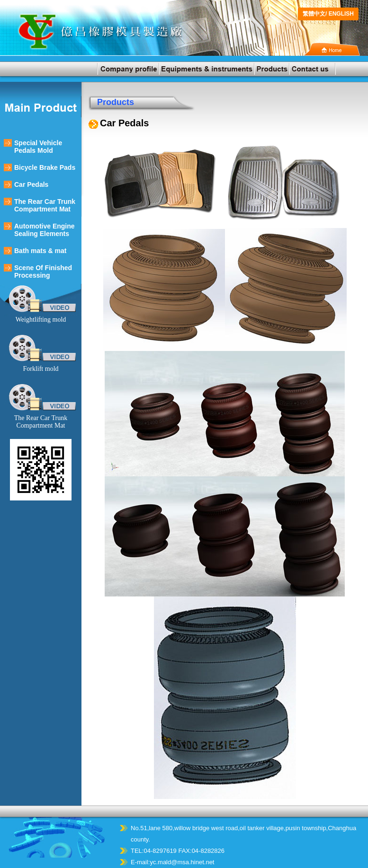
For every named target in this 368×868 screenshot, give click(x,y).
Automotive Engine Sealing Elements (45, 230)
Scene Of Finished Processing (43, 272)
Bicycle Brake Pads (45, 167)
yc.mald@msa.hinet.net (182, 862)
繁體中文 (314, 14)
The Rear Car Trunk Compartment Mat (45, 205)
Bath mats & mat (40, 251)
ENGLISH (341, 14)
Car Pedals (31, 184)
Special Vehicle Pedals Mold (38, 147)
